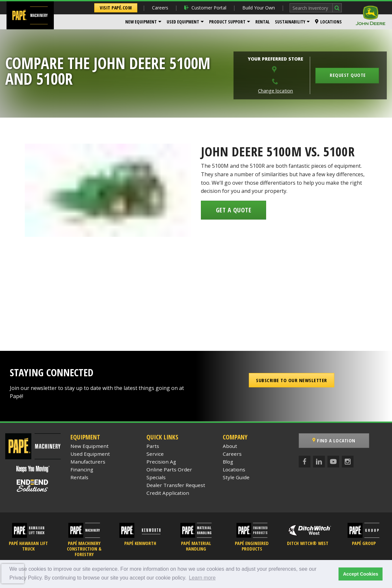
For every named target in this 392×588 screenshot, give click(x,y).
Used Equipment (183, 22)
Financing (82, 469)
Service (155, 454)
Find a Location (334, 440)
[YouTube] (333, 462)
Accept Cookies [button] (361, 574)
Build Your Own (259, 8)
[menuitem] (143, 22)
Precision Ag (161, 462)
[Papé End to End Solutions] (33, 486)
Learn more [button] (202, 578)
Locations (328, 22)
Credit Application (168, 493)
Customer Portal (205, 8)
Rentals (79, 477)
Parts (153, 446)
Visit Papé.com (116, 8)
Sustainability (290, 22)
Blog (228, 462)
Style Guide (236, 477)
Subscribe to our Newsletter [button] (292, 380)
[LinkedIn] (319, 462)
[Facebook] (305, 462)
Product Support (227, 22)
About (230, 446)
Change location (275, 91)
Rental (263, 22)
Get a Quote (234, 210)
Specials (156, 477)
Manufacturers (88, 462)
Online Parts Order (169, 469)
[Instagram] (348, 462)
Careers (160, 8)
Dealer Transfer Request (176, 485)
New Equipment (141, 22)
